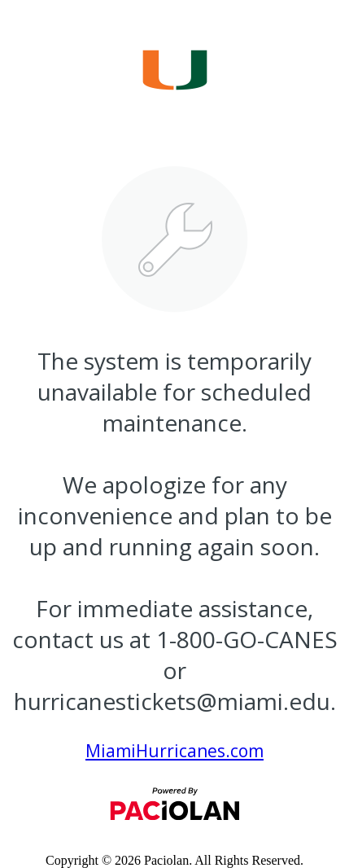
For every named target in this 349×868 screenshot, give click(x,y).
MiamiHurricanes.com (174, 751)
